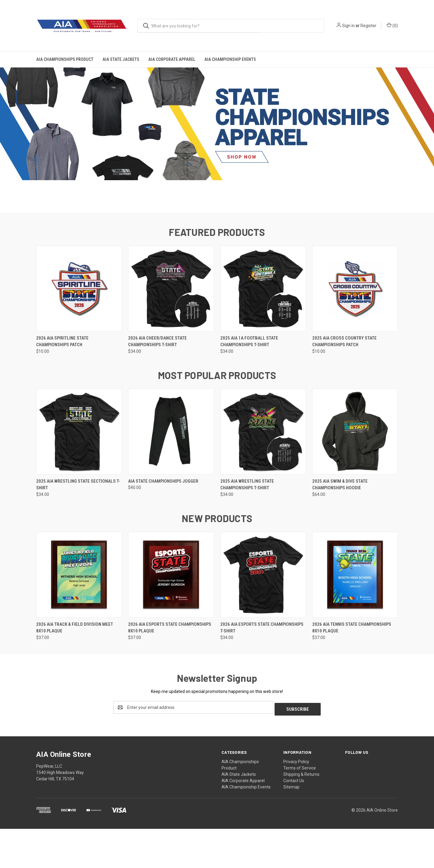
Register (368, 26)
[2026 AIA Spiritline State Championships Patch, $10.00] (79, 329)
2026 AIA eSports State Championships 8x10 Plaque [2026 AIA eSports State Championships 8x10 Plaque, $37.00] (170, 669)
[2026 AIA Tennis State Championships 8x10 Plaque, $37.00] (355, 616)
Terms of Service (300, 807)
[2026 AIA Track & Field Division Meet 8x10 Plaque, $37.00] (79, 616)
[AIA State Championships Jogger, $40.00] (171, 473)
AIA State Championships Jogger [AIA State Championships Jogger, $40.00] (163, 522)
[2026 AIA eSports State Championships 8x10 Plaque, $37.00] (171, 616)
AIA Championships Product (65, 59)
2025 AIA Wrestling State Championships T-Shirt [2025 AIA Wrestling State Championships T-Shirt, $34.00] (247, 526)
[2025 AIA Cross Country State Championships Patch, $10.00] (355, 329)
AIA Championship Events (230, 59)
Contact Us (294, 820)
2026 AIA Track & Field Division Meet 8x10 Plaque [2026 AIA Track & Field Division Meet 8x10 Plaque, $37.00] (75, 669)
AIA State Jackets (121, 59)
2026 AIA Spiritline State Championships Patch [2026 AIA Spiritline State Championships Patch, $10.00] (62, 382)
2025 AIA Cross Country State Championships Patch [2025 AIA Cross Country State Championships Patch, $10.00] (344, 382)
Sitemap (291, 826)
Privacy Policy (296, 801)
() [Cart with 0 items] (392, 25)
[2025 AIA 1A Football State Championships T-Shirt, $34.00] (263, 329)
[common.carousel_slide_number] (217, 140)
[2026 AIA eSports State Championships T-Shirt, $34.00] (263, 616)
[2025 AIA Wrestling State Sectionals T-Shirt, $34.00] (79, 473)
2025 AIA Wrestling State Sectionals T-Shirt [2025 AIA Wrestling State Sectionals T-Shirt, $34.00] (78, 526)
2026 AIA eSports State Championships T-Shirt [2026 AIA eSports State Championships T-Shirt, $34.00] (262, 669)
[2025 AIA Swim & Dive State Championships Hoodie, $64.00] (355, 473)
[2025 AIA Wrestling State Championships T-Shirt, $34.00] (263, 473)
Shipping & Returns (301, 813)
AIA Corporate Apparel (172, 59)
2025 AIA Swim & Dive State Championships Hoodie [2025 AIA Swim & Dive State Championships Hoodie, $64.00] (340, 526)
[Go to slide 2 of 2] (220, 243)
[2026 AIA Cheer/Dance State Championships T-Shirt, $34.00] (171, 329)
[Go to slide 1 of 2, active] (214, 243)
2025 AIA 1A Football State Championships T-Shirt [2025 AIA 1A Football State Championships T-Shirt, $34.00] (249, 382)
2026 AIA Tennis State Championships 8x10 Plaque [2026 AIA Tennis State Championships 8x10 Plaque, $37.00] (352, 669)
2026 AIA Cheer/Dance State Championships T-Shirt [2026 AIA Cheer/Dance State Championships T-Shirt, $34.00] (157, 382)
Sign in (348, 26)
